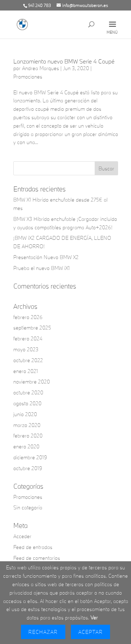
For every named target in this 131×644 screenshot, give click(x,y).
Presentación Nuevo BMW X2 (46, 257)
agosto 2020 (27, 403)
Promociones (28, 77)
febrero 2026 (28, 317)
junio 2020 (25, 414)
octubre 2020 (28, 392)
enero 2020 (26, 446)
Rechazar (43, 632)
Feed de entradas (33, 547)
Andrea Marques (41, 68)
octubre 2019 (28, 468)
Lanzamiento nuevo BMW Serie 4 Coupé (64, 61)
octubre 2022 (28, 360)
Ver (94, 618)
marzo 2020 (27, 425)
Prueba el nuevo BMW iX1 (42, 268)
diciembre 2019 (30, 457)
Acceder (22, 536)
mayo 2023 (26, 349)
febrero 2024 (28, 338)
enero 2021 (26, 371)
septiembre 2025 (32, 328)
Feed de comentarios (37, 558)
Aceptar (90, 632)
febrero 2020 (28, 436)
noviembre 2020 (32, 382)
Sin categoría (28, 507)
